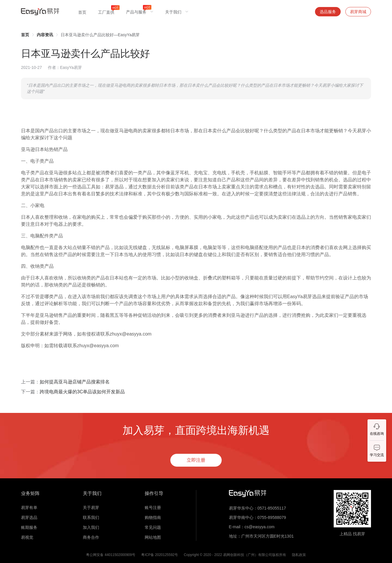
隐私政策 (299, 555)
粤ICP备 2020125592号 (160, 555)
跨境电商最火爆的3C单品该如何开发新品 (82, 392)
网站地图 (153, 537)
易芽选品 (29, 517)
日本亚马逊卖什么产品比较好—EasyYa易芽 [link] (100, 35)
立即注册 (196, 460)
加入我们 (91, 527)
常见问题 (153, 527)
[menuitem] (82, 12)
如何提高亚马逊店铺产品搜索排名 (75, 382)
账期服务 (29, 527)
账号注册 (153, 508)
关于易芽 (91, 508)
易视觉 (27, 537)
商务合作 (91, 537)
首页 (25, 35)
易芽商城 (358, 12)
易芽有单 (29, 508)
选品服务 (328, 12)
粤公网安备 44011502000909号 (111, 555)
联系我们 (91, 517)
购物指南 (153, 517)
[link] (25, 35)
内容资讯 (45, 35)
